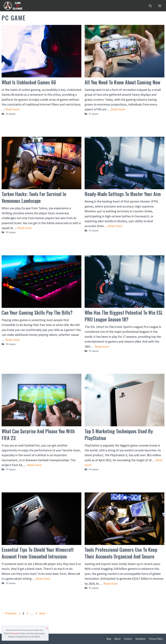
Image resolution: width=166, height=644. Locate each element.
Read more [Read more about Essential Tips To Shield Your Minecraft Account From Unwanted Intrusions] (43, 579)
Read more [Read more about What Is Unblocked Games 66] (12, 109)
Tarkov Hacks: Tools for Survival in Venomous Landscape (34, 197)
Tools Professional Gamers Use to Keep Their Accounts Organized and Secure (121, 553)
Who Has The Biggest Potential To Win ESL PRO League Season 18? (124, 316)
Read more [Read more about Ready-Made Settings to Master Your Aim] (115, 226)
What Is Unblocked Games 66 (29, 82)
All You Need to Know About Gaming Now (122, 82)
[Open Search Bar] (150, 6)
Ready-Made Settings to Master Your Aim (123, 194)
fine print (15, 633)
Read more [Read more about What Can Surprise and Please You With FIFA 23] (35, 465)
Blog (109, 639)
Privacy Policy (156, 639)
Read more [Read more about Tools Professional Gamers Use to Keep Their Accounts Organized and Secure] (111, 584)
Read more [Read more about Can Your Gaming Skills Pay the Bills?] (12, 340)
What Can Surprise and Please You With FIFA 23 (38, 434)
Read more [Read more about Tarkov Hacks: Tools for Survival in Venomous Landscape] (24, 228)
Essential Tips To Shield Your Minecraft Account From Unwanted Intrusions (38, 553)
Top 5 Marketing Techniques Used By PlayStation (119, 434)
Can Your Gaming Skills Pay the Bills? (37, 312)
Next (44, 613)
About (118, 639)
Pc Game (11, 114)
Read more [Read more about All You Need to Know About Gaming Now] (118, 109)
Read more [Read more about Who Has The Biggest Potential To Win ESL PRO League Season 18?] (102, 346)
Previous (9, 613)
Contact (128, 639)
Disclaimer (141, 639)
